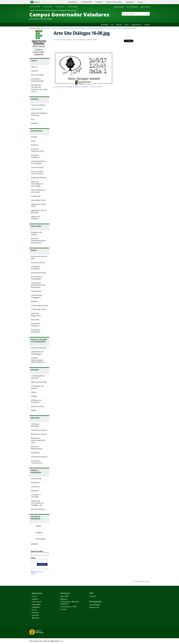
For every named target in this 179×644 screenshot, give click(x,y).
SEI (112, 25)
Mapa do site (145, 7)
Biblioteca (35, 618)
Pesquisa (35, 613)
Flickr (139, 19)
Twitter (149, 19)
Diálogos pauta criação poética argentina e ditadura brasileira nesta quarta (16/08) (88, 28)
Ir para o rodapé (74, 7)
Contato (147, 25)
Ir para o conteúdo (36, 7)
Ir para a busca (61, 7)
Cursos (34, 596)
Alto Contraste (132, 7)
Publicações (41, 539)
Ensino (34, 610)
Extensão (35, 615)
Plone (62, 641)
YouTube (145, 19)
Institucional (37, 602)
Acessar (34, 544)
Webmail (64, 599)
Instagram (142, 19)
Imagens (39, 532)
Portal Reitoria (136, 25)
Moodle (119, 25)
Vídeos (38, 526)
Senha (33, 558)
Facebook (136, 19)
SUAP (126, 25)
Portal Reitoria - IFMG (69, 607)
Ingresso (35, 599)
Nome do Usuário (37, 551)
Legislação (36, 607)
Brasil (37, 2)
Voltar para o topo (142, 581)
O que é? (93, 596)
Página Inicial (46, 28)
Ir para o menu (49, 7)
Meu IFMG (104, 25)
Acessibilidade (119, 7)
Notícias (55, 28)
